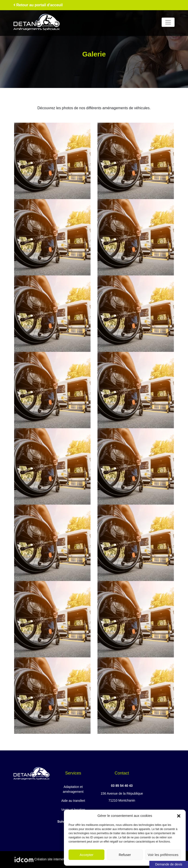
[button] (179, 816)
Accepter (86, 855)
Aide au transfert (73, 801)
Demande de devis (169, 864)
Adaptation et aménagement (73, 789)
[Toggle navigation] (168, 22)
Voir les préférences (163, 855)
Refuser (125, 855)
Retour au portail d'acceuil (38, 5)
